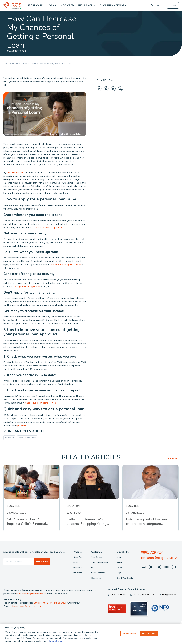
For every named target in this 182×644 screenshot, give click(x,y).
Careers (120, 568)
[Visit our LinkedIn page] (143, 567)
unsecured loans (15, 173)
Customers (97, 552)
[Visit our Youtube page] (174, 567)
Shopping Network (113, 5)
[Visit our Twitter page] (159, 567)
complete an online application (48, 228)
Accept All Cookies (149, 635)
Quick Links (123, 552)
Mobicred (67, 5)
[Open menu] (158, 5)
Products (78, 552)
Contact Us (96, 578)
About (119, 557)
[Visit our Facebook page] (151, 567)
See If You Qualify (125, 578)
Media (119, 562)
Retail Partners (98, 573)
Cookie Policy (55, 642)
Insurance (85, 5)
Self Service (97, 557)
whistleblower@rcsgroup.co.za (26, 606)
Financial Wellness (27, 438)
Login (173, 5)
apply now (21, 425)
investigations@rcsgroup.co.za (31, 594)
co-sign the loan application (27, 287)
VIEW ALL (173, 459)
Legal (119, 573)
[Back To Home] (12, 5)
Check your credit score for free (41, 403)
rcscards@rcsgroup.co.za (160, 558)
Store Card (35, 5)
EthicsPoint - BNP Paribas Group (50, 603)
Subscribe (42, 562)
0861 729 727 (152, 552)
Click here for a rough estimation (66, 265)
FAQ (93, 568)
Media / (8, 64)
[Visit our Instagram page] (167, 567)
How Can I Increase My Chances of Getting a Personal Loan (41, 64)
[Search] (152, 5)
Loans (52, 5)
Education (9, 438)
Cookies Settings (129, 635)
